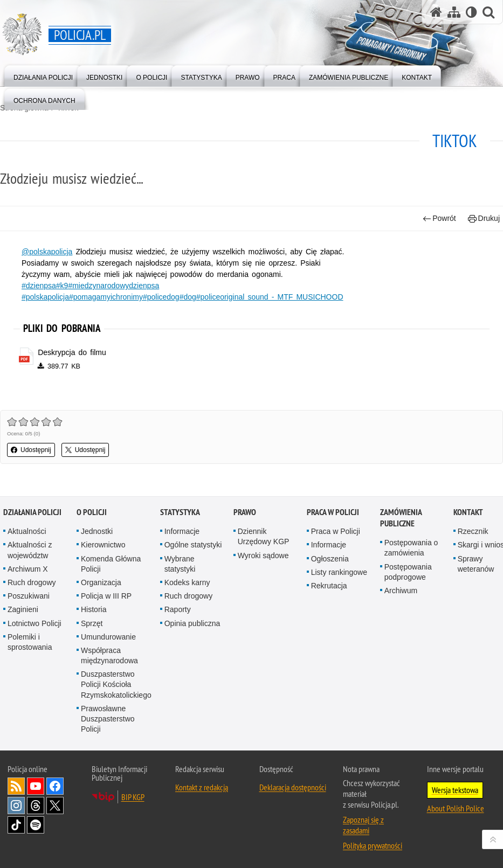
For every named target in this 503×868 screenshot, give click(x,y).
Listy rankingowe (339, 578)
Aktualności (27, 537)
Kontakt (468, 518)
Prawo (245, 518)
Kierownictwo (103, 551)
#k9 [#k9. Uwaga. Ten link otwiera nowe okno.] (62, 286)
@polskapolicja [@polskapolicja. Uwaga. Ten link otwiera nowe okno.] (47, 252)
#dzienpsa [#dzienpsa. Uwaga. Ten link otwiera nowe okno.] (39, 286)
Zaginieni (23, 615)
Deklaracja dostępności (293, 793)
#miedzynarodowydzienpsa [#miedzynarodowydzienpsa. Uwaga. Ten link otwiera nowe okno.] (113, 286)
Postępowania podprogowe (408, 577)
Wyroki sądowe (263, 561)
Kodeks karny (187, 588)
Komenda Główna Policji (111, 569)
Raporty (178, 615)
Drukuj (484, 218)
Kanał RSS (16, 792)
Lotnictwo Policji (35, 629)
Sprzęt (92, 629)
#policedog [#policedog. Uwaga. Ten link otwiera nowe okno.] (161, 297)
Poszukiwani (29, 602)
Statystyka (180, 518)
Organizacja (101, 588)
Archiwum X (28, 574)
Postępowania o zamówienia (411, 554)
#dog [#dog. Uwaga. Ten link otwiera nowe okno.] (188, 297)
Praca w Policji (333, 518)
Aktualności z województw (30, 556)
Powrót (439, 218)
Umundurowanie (108, 642)
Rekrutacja (329, 591)
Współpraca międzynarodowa (109, 661)
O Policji (92, 518)
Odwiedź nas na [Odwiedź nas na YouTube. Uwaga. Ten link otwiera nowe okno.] (36, 792)
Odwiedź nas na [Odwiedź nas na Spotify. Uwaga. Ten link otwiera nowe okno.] (36, 831)
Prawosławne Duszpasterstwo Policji (108, 724)
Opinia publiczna (192, 629)
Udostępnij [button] (31, 450)
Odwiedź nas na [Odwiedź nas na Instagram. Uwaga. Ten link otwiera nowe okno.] (16, 811)
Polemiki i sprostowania (30, 647)
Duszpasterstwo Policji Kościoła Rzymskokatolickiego (116, 690)
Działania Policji (32, 518)
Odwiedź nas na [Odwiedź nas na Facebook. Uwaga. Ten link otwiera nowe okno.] (55, 792)
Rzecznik (473, 537)
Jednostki (97, 537)
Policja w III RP (106, 602)
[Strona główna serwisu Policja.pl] (436, 12)
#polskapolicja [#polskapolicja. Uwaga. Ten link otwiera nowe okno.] (45, 297)
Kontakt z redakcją (202, 793)
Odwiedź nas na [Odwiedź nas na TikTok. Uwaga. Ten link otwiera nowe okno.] (16, 831)
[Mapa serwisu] (454, 12)
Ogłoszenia (330, 564)
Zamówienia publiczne (401, 524)
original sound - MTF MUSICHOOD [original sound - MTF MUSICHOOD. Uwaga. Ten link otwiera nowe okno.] (281, 297)
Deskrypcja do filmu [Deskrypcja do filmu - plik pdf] (72, 352)
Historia (94, 615)
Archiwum (401, 596)
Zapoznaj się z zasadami (363, 831)
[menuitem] (43, 75)
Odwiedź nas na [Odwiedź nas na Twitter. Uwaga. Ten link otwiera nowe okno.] (55, 811)
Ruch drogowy (32, 588)
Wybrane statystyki (180, 569)
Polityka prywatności (373, 851)
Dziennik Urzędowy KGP (264, 542)
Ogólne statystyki (193, 551)
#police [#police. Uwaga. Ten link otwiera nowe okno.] (208, 297)
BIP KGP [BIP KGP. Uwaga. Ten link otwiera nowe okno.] (133, 803)
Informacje (182, 537)
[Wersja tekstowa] (471, 12)
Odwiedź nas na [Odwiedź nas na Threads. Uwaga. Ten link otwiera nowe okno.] (36, 811)
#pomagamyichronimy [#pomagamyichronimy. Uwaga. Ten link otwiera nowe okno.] (106, 297)
